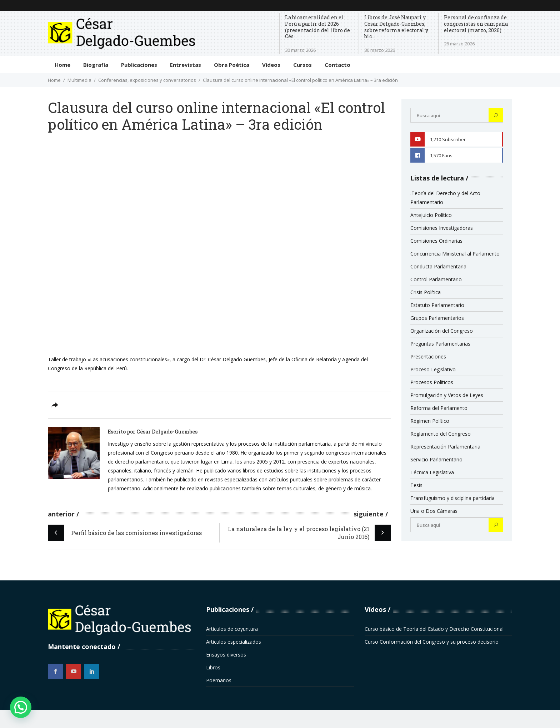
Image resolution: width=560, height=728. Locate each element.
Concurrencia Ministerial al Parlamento (455, 254)
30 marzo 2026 (300, 50)
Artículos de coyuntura (232, 629)
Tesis (416, 485)
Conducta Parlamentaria (438, 266)
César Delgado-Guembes (167, 432)
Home (54, 80)
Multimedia (79, 80)
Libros (213, 667)
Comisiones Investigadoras (442, 228)
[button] (21, 707)
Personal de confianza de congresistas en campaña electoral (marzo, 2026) (476, 24)
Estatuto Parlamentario (437, 305)
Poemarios (219, 680)
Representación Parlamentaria (445, 447)
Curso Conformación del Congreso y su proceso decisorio (432, 642)
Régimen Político (430, 421)
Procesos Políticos (432, 382)
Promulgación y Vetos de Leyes (447, 395)
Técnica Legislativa (432, 472)
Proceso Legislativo (433, 369)
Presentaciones (428, 356)
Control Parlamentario (436, 279)
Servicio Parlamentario (436, 459)
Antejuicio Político (431, 215)
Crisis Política (426, 292)
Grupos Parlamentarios (437, 318)
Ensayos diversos (226, 655)
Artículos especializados (234, 642)
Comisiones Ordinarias (436, 241)
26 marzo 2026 (459, 44)
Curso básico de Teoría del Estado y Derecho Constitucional (434, 629)
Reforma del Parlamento (439, 408)
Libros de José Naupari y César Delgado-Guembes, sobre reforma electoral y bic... (396, 27)
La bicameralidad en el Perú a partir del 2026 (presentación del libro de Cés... (317, 27)
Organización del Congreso (442, 331)
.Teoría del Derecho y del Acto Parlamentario (445, 198)
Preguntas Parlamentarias (440, 344)
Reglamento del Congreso (441, 434)
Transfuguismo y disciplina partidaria (452, 498)
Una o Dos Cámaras (434, 511)
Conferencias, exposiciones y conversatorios (147, 80)
